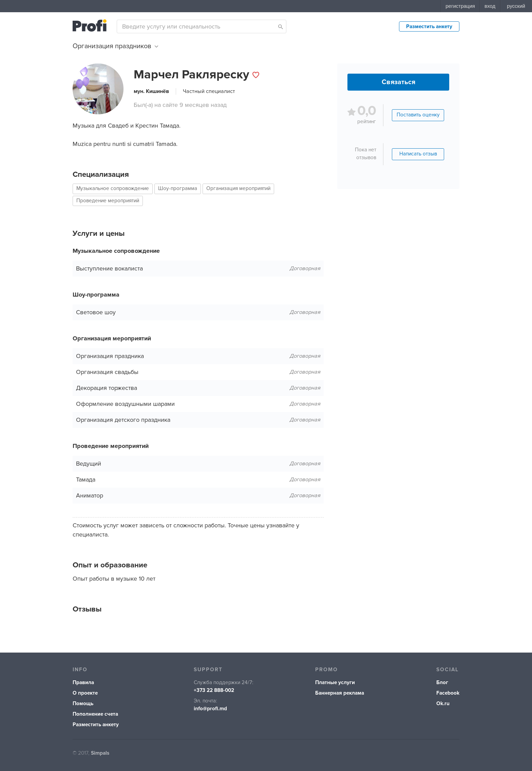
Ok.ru (443, 704)
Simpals (100, 753)
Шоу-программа (178, 189)
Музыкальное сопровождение (113, 189)
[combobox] (202, 26)
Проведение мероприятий (108, 201)
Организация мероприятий (238, 189)
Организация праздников (115, 46)
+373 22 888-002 (214, 690)
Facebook (448, 693)
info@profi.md (210, 709)
